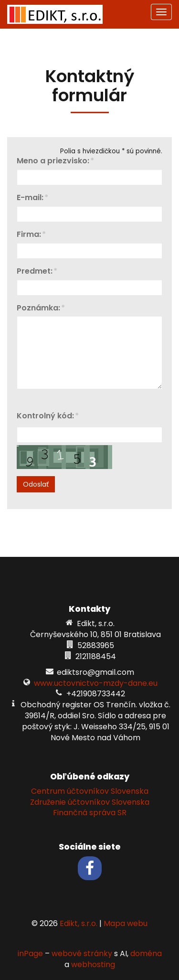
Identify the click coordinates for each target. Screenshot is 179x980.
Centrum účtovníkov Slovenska (90, 791)
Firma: (29, 235)
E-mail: (30, 198)
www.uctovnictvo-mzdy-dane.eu (96, 683)
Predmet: (35, 272)
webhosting (93, 964)
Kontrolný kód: (45, 416)
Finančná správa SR (90, 813)
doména (146, 953)
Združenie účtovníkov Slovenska (90, 802)
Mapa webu (126, 923)
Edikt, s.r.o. (79, 923)
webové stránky (82, 953)
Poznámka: (38, 308)
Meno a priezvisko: (53, 161)
